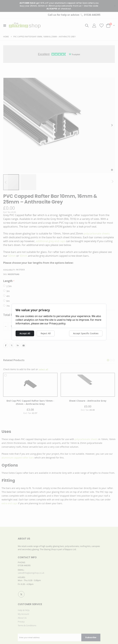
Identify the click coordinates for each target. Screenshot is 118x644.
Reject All (40, 333)
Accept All (19, 333)
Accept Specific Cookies (91, 333)
